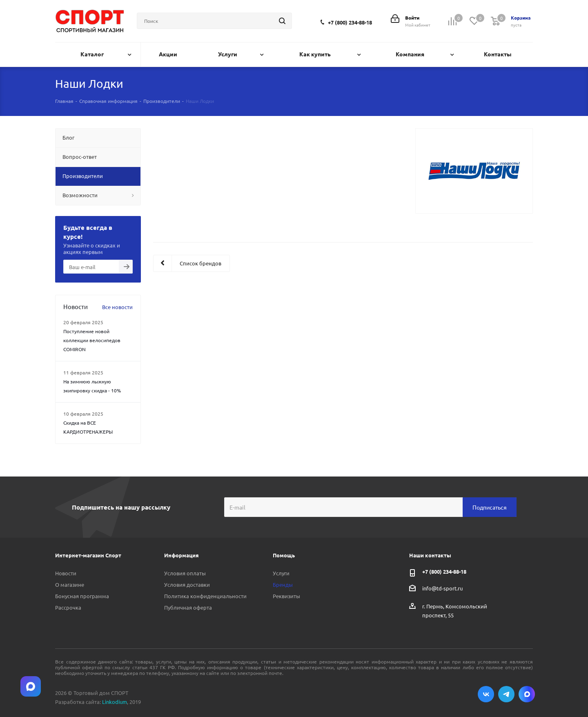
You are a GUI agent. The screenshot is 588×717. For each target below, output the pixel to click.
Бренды (283, 585)
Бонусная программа (82, 596)
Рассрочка (68, 607)
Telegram (506, 694)
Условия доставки (187, 585)
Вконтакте (486, 694)
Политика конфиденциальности (205, 596)
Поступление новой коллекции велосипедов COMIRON (92, 340)
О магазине (70, 585)
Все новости (117, 307)
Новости (66, 573)
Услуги (281, 573)
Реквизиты (286, 596)
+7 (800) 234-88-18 (350, 22)
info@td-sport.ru (442, 588)
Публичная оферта (188, 607)
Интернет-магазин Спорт (88, 555)
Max (527, 694)
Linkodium (115, 702)
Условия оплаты (185, 573)
